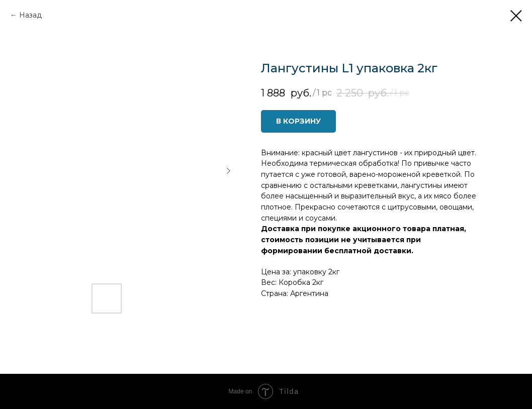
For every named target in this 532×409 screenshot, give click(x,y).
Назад (30, 15)
